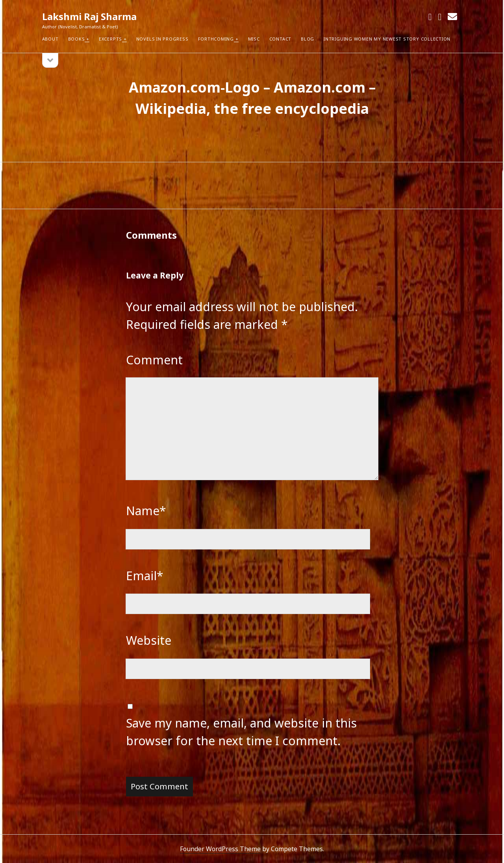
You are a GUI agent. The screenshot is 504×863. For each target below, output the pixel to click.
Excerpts (110, 39)
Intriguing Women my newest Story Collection (387, 39)
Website (149, 640)
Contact (280, 39)
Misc (254, 39)
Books (77, 39)
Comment (154, 360)
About (50, 39)
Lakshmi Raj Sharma (89, 16)
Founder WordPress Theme (220, 849)
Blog (308, 39)
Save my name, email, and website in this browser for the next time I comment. (241, 732)
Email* (145, 576)
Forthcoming (216, 39)
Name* (146, 511)
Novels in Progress (162, 39)
